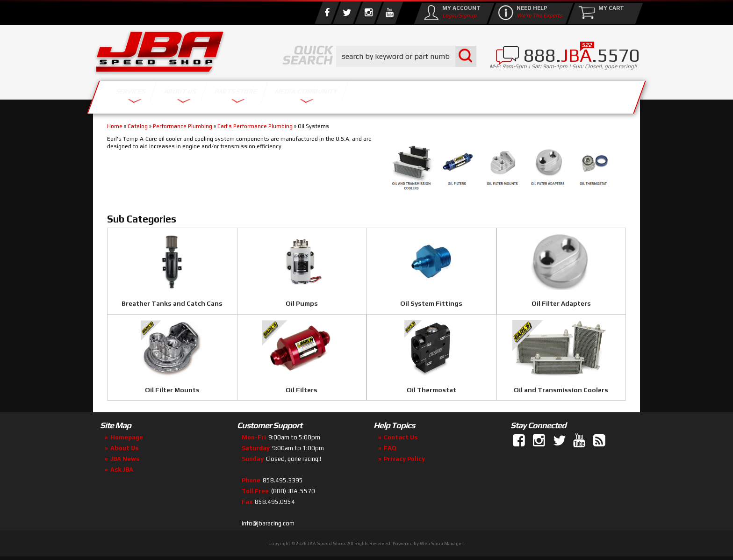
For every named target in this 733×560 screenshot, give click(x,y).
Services (145, 95)
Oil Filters (302, 390)
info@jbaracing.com (268, 523)
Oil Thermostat (431, 390)
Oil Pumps (302, 303)
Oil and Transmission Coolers (561, 390)
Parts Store (326, 95)
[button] (406, 56)
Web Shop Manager (442, 543)
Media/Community (446, 95)
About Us (230, 95)
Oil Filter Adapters (561, 303)
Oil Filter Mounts (172, 390)
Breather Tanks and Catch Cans (172, 303)
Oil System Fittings (431, 303)
